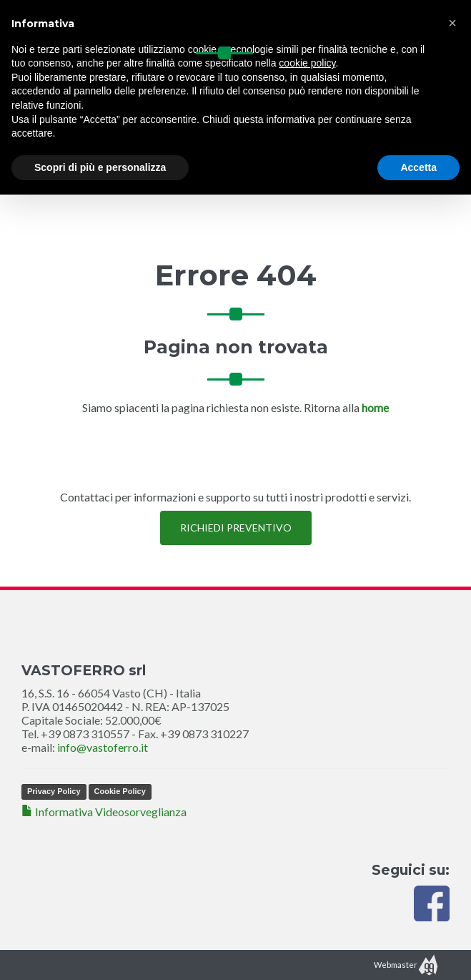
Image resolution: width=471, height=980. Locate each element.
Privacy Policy (54, 791)
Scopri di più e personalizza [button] (100, 167)
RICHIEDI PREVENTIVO (236, 528)
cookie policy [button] (307, 63)
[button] (452, 23)
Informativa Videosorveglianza (104, 812)
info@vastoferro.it (103, 747)
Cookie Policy (120, 791)
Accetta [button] (418, 167)
